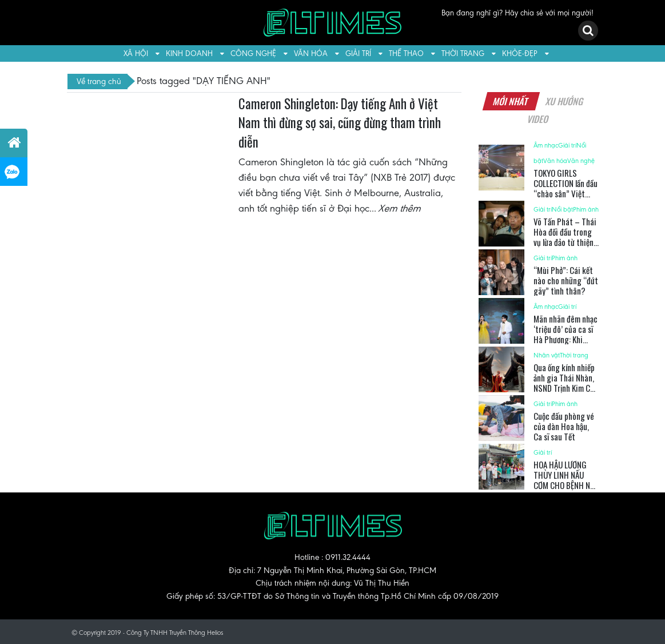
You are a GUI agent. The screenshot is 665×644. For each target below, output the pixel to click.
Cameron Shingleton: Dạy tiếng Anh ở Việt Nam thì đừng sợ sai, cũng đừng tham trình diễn (340, 123)
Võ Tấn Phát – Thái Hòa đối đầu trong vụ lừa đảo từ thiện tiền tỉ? (565, 237)
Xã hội (136, 53)
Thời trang (463, 53)
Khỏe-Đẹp (520, 53)
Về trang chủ (99, 81)
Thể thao (406, 53)
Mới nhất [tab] (511, 101)
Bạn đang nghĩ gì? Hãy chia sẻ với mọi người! (517, 13)
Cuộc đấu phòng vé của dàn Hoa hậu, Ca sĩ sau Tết (564, 426)
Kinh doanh (189, 53)
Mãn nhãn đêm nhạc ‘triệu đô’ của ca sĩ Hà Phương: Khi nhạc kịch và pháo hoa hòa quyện (566, 339)
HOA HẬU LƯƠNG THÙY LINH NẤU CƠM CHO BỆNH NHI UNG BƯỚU (566, 480)
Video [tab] (538, 119)
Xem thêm (400, 208)
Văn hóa (311, 53)
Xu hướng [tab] (564, 101)
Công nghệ (253, 53)
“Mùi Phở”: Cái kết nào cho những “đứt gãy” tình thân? (566, 280)
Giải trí (358, 53)
